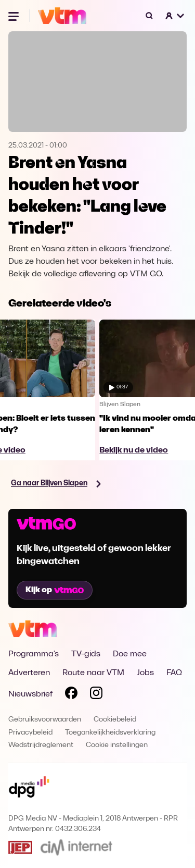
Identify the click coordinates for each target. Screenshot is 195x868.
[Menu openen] (15, 16)
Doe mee (130, 654)
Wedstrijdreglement (41, 745)
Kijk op (55, 590)
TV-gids (86, 654)
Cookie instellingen (117, 745)
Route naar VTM (93, 673)
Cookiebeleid (115, 720)
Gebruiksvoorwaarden (45, 720)
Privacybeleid (30, 733)
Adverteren (29, 673)
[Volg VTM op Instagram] (96, 695)
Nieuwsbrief (30, 694)
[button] (175, 16)
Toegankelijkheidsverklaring (110, 733)
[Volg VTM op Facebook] (71, 695)
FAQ (174, 673)
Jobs (145, 673)
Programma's (34, 654)
